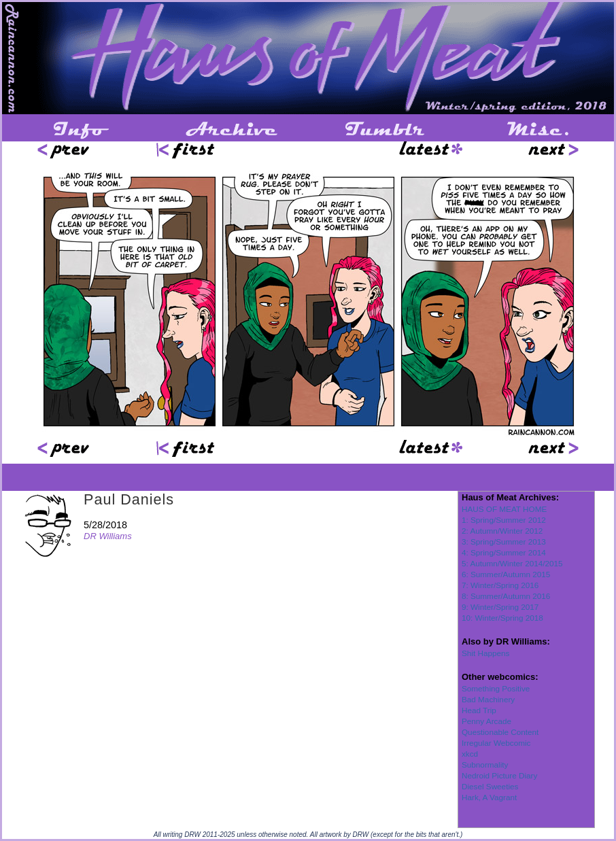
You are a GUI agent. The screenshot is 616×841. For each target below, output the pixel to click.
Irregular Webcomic (496, 743)
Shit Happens (485, 653)
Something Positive (496, 688)
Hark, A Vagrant (489, 797)
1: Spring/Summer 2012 (504, 520)
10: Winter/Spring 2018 (502, 618)
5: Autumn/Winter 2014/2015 (512, 563)
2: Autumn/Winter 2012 (502, 531)
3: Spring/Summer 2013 (504, 542)
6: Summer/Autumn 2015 (506, 574)
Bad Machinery (488, 699)
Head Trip (479, 710)
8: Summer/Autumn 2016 (506, 596)
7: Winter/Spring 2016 (500, 585)
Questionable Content (500, 732)
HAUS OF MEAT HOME (504, 509)
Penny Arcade (486, 721)
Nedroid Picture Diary (499, 775)
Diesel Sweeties (490, 786)
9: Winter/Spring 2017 (500, 607)
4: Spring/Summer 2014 (504, 552)
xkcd (470, 754)
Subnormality (485, 765)
